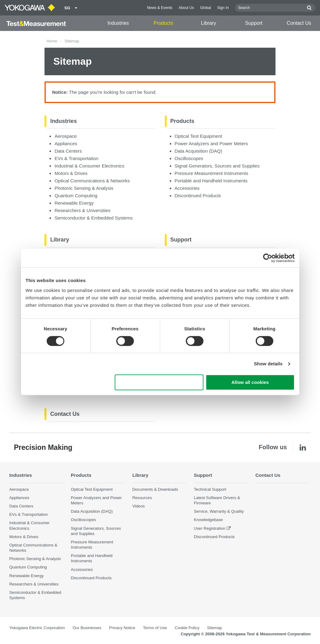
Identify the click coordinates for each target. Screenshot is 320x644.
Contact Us (299, 23)
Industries (118, 23)
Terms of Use (155, 628)
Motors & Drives (71, 173)
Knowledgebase (208, 520)
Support (254, 23)
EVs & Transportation (76, 158)
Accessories (187, 188)
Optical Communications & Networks (92, 181)
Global (205, 8)
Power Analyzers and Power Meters (211, 144)
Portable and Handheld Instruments (211, 181)
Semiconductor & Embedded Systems (94, 218)
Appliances (66, 144)
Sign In (223, 8)
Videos (139, 506)
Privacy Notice (122, 628)
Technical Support (210, 489)
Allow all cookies (250, 383)
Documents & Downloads (155, 489)
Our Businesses (87, 628)
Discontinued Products (198, 196)
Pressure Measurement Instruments (211, 173)
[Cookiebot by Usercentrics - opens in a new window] (268, 258)
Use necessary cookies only (159, 383)
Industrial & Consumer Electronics (89, 166)
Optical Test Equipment (198, 136)
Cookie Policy (187, 628)
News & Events (160, 8)
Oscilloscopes (189, 158)
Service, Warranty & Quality (219, 511)
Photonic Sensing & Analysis (84, 188)
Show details (268, 364)
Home (52, 41)
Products (163, 23)
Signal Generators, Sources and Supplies (217, 166)
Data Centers (68, 151)
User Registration (210, 528)
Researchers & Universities (82, 210)
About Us (186, 8)
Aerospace (66, 136)
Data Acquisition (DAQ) (198, 151)
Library (209, 23)
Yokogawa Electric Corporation (37, 628)
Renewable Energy (74, 203)
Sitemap (215, 628)
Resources (142, 498)
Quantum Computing (76, 196)
